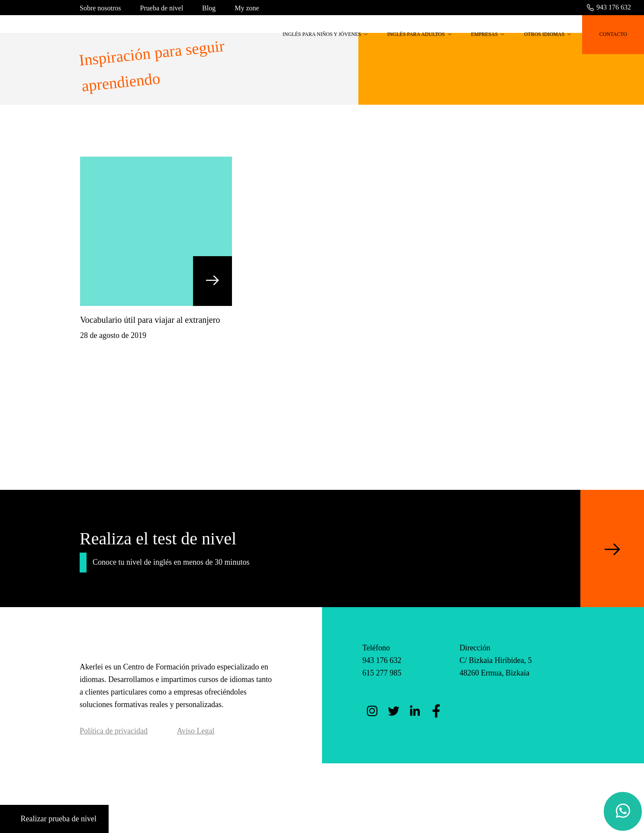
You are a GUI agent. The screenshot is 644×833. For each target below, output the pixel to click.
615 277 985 (382, 673)
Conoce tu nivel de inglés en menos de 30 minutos (171, 562)
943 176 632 (609, 7)
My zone (247, 8)
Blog (209, 8)
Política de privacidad (114, 731)
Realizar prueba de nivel (54, 819)
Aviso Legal (195, 731)
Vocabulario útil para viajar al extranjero (150, 320)
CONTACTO (613, 34)
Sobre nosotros (100, 8)
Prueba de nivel (162, 8)
